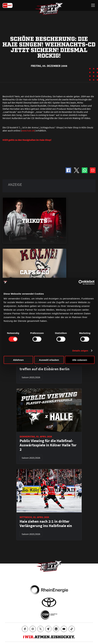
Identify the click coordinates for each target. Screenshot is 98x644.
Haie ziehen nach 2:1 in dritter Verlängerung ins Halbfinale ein (46, 524)
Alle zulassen (80, 360)
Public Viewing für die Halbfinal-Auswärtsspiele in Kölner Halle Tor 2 (48, 445)
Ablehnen (18, 360)
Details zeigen (80, 350)
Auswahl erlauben (49, 360)
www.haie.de (28, 131)
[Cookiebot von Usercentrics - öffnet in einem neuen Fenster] (81, 282)
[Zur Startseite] (49, 9)
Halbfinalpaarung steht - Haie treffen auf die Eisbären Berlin (45, 367)
